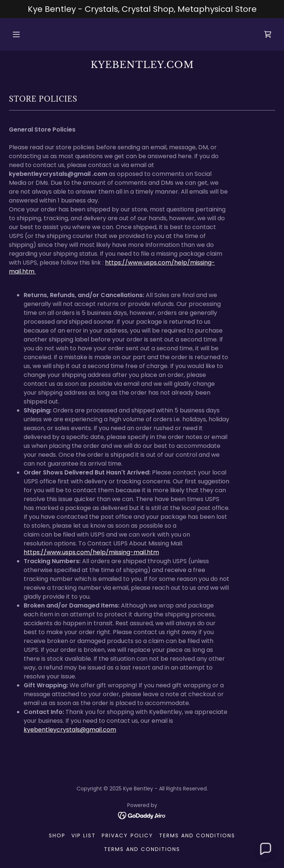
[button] (20, 34)
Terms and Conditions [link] (197, 835)
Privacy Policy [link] (127, 835)
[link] (268, 34)
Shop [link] (57, 835)
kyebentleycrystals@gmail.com (70, 730)
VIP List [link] (84, 835)
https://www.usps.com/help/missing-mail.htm (91, 552)
